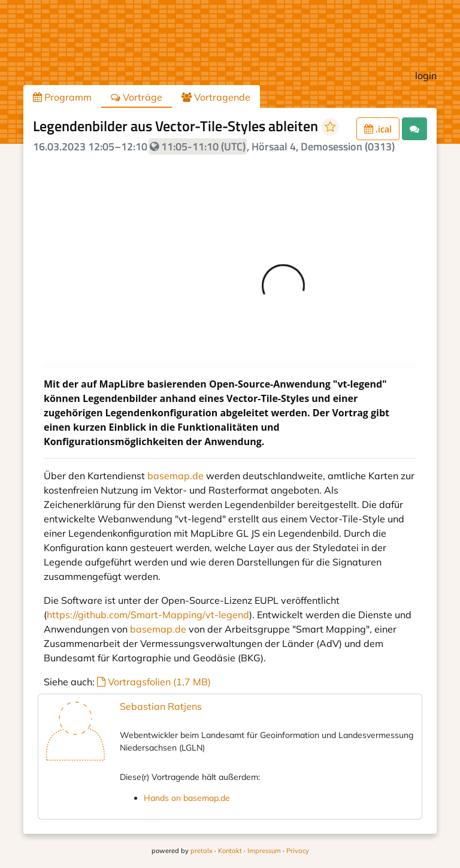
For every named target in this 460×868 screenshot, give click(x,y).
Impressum (264, 851)
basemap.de (175, 476)
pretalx (202, 851)
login (426, 75)
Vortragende (216, 97)
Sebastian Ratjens (161, 706)
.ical (378, 129)
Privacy (298, 851)
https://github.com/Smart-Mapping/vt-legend (148, 615)
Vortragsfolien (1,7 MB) (154, 682)
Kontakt (230, 851)
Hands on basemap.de (187, 798)
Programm (62, 97)
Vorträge (137, 97)
